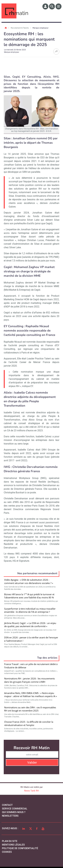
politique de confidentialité (20, 848)
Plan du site (10, 841)
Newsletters (10, 816)
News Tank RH (31, 791)
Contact (7, 805)
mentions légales (13, 845)
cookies (7, 852)
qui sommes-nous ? (14, 812)
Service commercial (15, 809)
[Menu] (59, 6)
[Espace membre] (45, 6)
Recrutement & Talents (20, 28)
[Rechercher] (52, 6)
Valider (32, 763)
